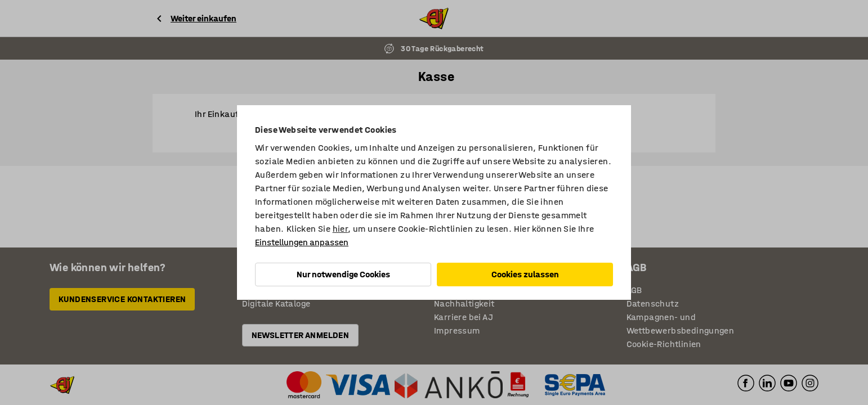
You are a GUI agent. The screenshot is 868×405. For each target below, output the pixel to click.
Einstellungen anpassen (302, 242)
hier (341, 229)
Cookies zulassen (525, 274)
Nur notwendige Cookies (343, 274)
